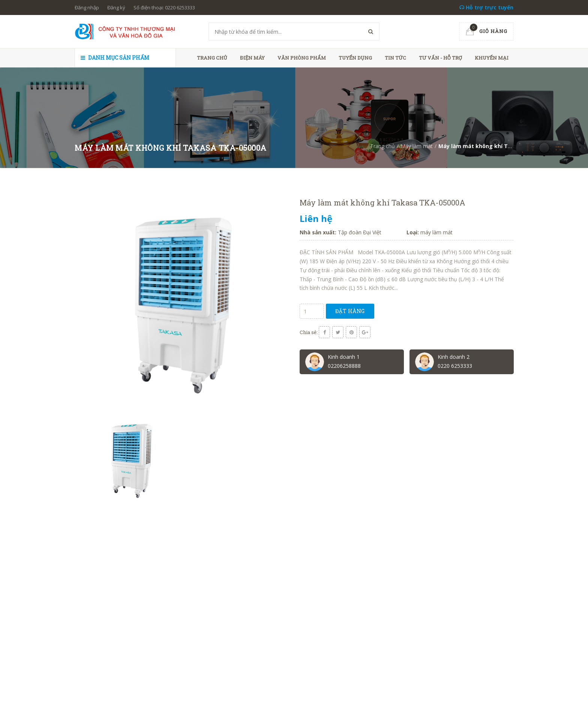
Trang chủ (212, 58)
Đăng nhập (87, 7)
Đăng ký (116, 7)
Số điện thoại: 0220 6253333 (164, 7)
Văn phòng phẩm (302, 58)
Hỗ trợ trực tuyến (486, 7)
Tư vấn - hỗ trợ (440, 58)
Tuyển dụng (355, 58)
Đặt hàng (350, 311)
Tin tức (395, 58)
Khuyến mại (492, 58)
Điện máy (252, 58)
